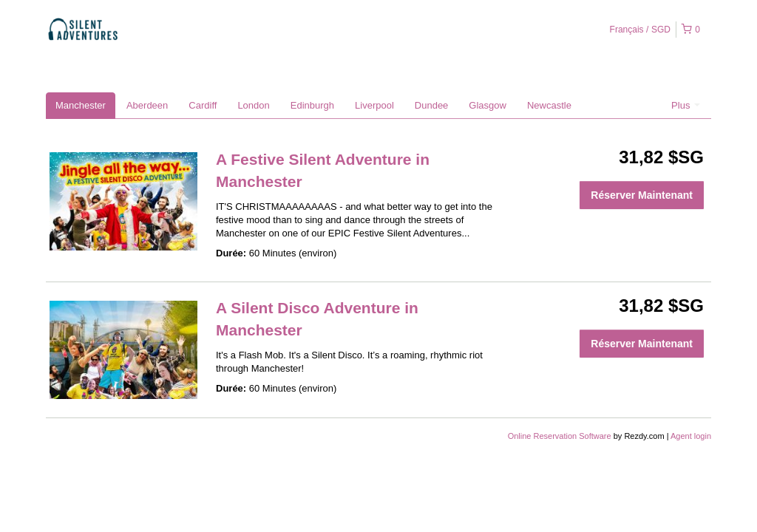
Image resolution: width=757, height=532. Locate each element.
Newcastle (549, 105)
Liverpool (374, 105)
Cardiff (203, 105)
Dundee (432, 105)
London (253, 105)
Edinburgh (312, 105)
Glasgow (488, 105)
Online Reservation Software (560, 436)
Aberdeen (147, 105)
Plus (686, 105)
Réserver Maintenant (642, 195)
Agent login (691, 436)
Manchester (81, 105)
